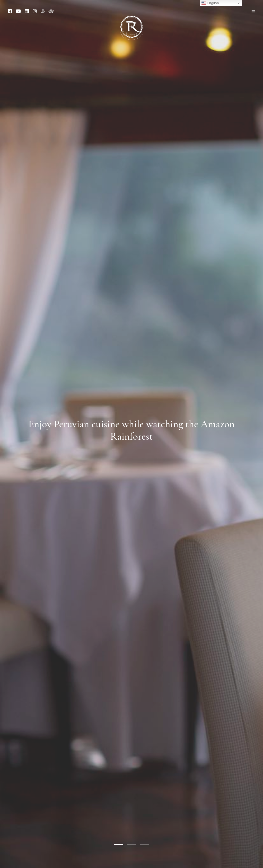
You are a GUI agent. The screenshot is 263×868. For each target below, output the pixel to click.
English (210, 3)
